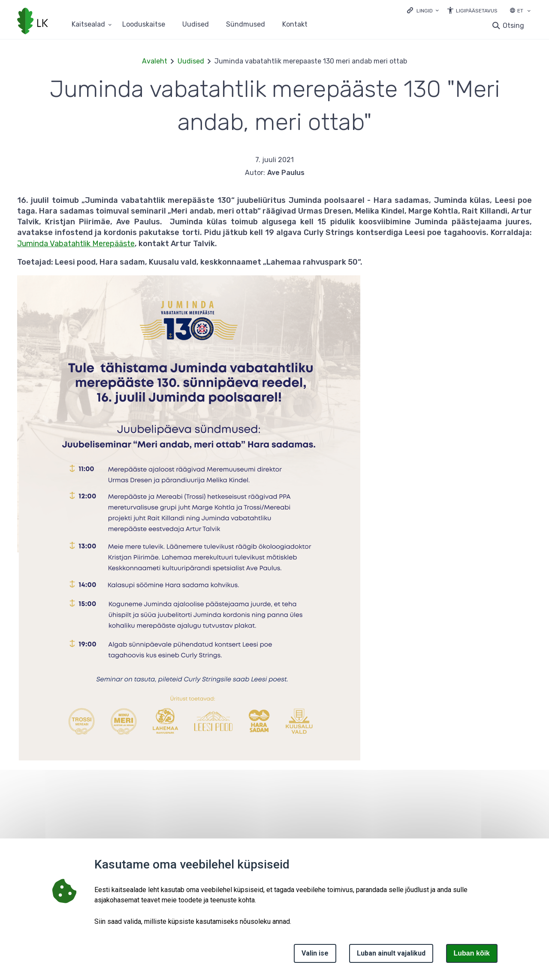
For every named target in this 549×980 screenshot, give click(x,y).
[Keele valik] (529, 12)
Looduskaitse (144, 25)
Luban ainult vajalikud (391, 953)
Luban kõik (472, 953)
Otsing (513, 26)
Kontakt (295, 25)
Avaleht (155, 61)
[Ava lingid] (423, 10)
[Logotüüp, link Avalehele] (33, 22)
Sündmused (246, 25)
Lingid (425, 11)
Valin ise (315, 953)
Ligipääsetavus (477, 11)
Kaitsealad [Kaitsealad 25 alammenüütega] (88, 25)
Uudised (196, 25)
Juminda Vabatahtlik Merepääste (76, 244)
